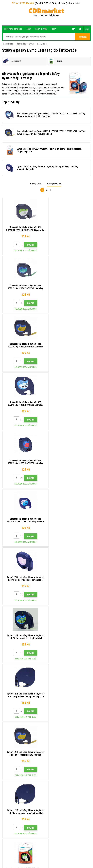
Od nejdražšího (37, 184)
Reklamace (7, 734)
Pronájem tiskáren (9, 750)
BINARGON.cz (57, 855)
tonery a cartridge (64, 864)
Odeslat (60, 654)
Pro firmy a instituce (10, 746)
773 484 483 (14, 673)
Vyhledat (83, 37)
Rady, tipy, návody (9, 718)
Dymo (31, 44)
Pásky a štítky (21, 44)
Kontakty (6, 714)
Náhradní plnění (8, 755)
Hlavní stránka (8, 44)
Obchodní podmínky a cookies (14, 738)
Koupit (29, 245)
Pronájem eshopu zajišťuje (41, 855)
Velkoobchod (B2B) (10, 726)
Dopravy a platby (9, 722)
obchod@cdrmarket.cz (69, 3)
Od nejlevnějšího (54, 184)
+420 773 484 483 (23, 3)
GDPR (4, 742)
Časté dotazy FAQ (9, 730)
